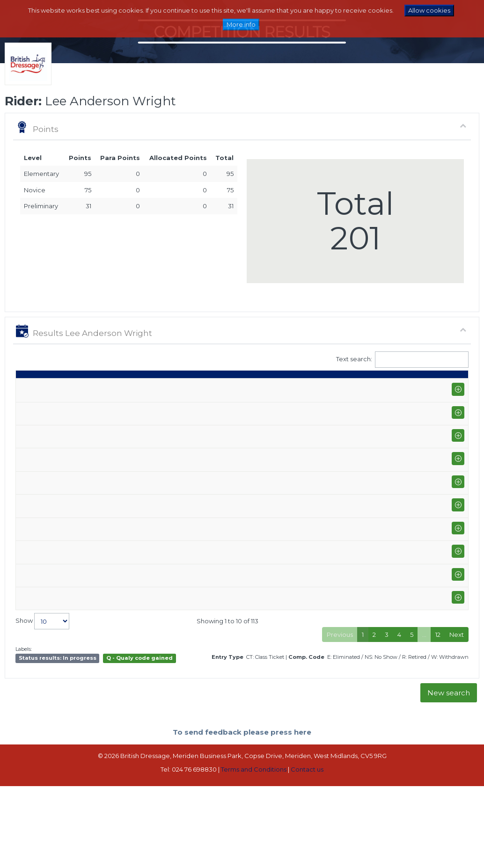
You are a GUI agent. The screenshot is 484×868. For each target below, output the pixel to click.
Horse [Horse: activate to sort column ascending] (150, 387)
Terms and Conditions (254, 852)
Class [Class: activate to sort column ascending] (196, 387)
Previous (340, 717)
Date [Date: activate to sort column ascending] (28, 387)
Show (42, 704)
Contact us (307, 852)
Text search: (403, 360)
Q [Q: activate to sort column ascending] (224, 387)
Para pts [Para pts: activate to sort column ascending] (397, 383)
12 (438, 717)
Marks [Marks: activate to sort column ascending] (274, 387)
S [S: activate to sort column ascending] (246, 387)
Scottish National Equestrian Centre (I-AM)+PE (92, 413)
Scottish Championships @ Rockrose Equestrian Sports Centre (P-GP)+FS (93, 540)
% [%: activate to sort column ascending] (304, 387)
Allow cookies (429, 10)
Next (457, 717)
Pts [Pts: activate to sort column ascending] (367, 387)
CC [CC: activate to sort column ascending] (451, 387)
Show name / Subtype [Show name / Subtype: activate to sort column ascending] (83, 383)
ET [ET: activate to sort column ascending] (426, 387)
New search (449, 776)
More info (241, 24)
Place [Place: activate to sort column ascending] (336, 387)
